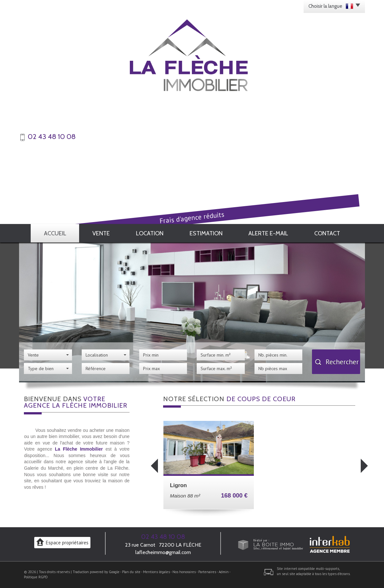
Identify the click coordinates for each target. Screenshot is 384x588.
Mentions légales (156, 572)
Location (150, 233)
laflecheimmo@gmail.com (163, 552)
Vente (101, 233)
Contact (327, 233)
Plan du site (131, 572)
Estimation (206, 233)
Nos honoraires (184, 572)
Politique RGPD (36, 577)
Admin (224, 572)
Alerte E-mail (268, 233)
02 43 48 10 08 (163, 537)
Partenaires (207, 572)
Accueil (55, 233)
